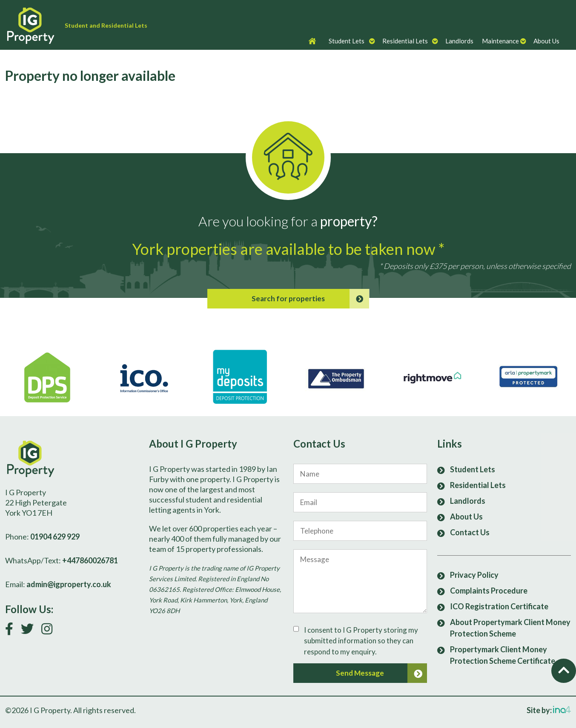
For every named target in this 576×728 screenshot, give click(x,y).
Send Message (381, 673)
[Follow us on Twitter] (30, 631)
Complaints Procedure (489, 591)
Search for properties (310, 299)
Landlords (459, 41)
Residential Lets (405, 41)
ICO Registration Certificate (499, 606)
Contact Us (470, 532)
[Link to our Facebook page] (12, 631)
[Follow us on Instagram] (50, 631)
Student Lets (347, 41)
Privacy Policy (474, 575)
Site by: (549, 710)
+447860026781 (90, 560)
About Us (546, 41)
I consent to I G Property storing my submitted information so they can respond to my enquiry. (361, 641)
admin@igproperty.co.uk (69, 584)
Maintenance (500, 41)
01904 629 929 (55, 537)
